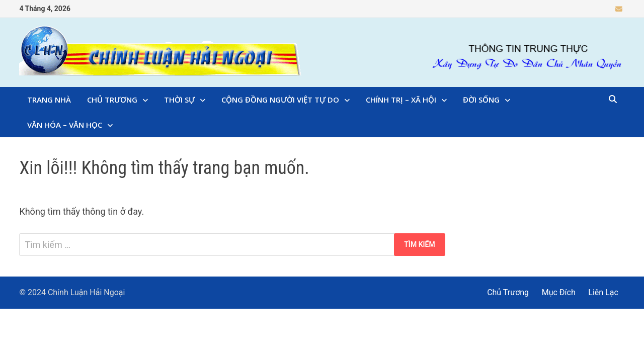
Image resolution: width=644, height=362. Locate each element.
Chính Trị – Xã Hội (401, 100)
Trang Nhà (49, 100)
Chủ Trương (112, 100)
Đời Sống (481, 100)
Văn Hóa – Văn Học (65, 125)
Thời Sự (179, 100)
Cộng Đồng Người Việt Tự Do (280, 100)
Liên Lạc (603, 292)
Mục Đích (559, 292)
